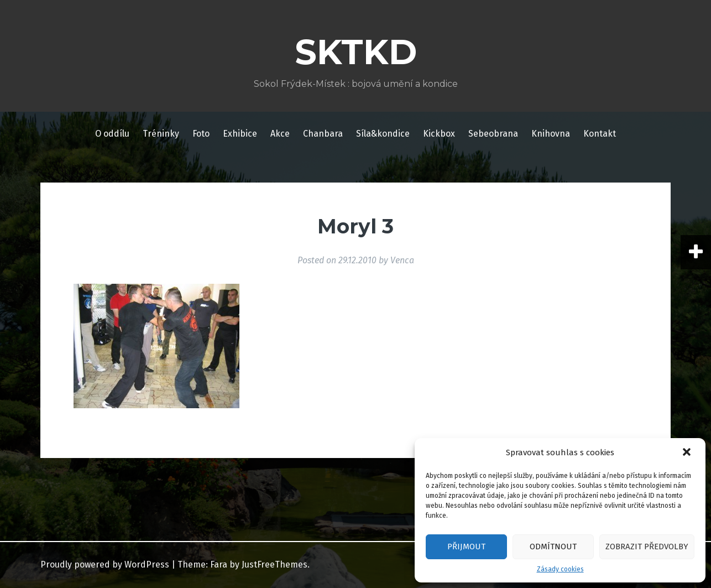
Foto (201, 134)
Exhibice (240, 134)
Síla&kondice (383, 134)
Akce (280, 134)
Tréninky (161, 134)
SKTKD (356, 52)
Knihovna (551, 134)
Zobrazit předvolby (647, 547)
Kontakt (600, 134)
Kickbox (439, 134)
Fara (219, 564)
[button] (688, 453)
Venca (402, 260)
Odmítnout (553, 547)
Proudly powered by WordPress (105, 564)
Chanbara (323, 134)
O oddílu (112, 134)
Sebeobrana (493, 134)
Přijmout (466, 547)
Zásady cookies (560, 569)
